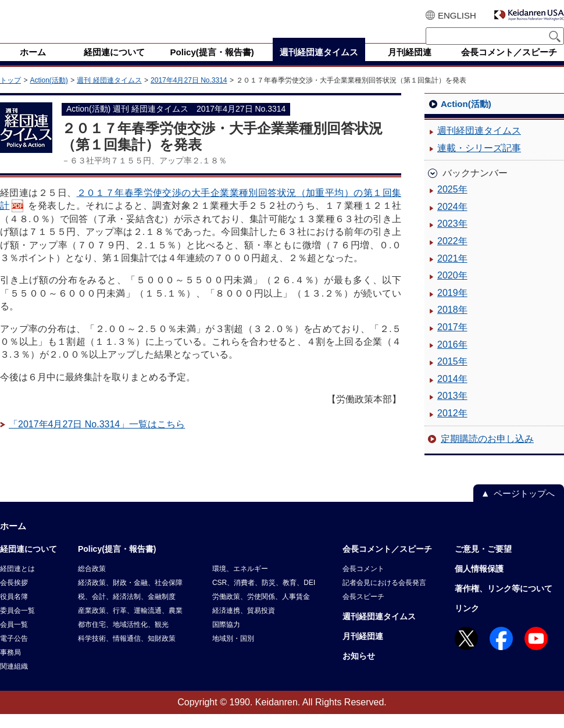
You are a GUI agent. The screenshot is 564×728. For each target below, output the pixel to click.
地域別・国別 (233, 652)
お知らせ (359, 670)
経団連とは (17, 583)
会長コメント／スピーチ (387, 563)
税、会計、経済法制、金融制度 (127, 611)
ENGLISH (457, 15)
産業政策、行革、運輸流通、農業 (130, 624)
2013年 (452, 410)
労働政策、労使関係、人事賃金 (261, 611)
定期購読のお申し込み (487, 453)
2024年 (452, 221)
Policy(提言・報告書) (117, 563)
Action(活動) (49, 94)
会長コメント (363, 583)
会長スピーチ (363, 611)
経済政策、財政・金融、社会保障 (130, 597)
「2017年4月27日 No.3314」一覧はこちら (97, 438)
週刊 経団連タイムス (109, 94)
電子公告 (14, 652)
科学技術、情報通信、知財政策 (127, 652)
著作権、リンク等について (504, 602)
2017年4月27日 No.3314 (189, 94)
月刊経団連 (363, 650)
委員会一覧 (17, 624)
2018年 (452, 324)
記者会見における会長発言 (384, 597)
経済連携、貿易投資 (244, 624)
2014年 (452, 393)
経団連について (28, 563)
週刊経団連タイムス (479, 144)
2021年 (452, 272)
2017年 (452, 341)
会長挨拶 (14, 597)
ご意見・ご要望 (483, 563)
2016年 (452, 358)
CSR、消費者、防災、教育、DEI (264, 597)
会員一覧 (14, 638)
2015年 (452, 375)
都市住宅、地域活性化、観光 (123, 638)
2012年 (452, 427)
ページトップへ (524, 507)
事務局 (10, 666)
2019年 (452, 307)
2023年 (452, 238)
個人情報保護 (479, 583)
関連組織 (14, 680)
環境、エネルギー (240, 583)
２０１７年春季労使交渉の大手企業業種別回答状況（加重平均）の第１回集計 (201, 213)
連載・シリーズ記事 (479, 162)
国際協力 (226, 638)
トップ (10, 94)
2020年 (452, 289)
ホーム (13, 540)
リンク (467, 622)
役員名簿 (14, 611)
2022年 (452, 255)
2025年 (452, 203)
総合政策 (92, 583)
